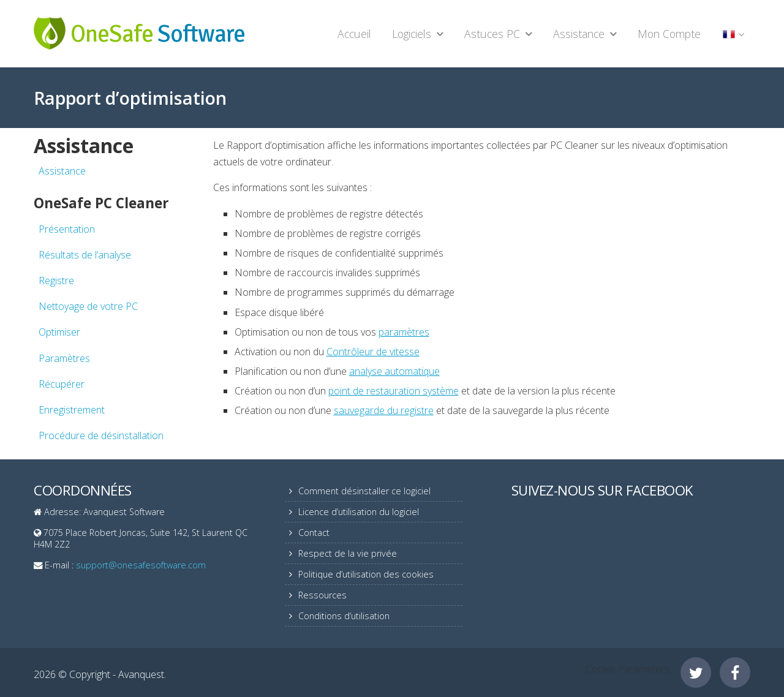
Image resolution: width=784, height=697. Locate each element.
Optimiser (59, 332)
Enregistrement (72, 410)
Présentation (67, 229)
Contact (314, 533)
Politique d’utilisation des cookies (366, 574)
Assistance (579, 34)
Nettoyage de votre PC (88, 306)
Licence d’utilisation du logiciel (359, 512)
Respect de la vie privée (348, 553)
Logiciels (412, 34)
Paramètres (64, 358)
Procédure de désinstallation (101, 435)
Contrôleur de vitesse (373, 352)
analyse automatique (394, 371)
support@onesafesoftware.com (141, 565)
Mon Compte (669, 34)
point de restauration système (394, 391)
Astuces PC (492, 34)
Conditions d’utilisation (344, 616)
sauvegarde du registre (384, 410)
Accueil (354, 34)
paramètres (404, 332)
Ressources (322, 595)
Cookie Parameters (628, 669)
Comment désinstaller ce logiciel (364, 491)
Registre (56, 281)
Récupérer (62, 384)
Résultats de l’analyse (85, 255)
